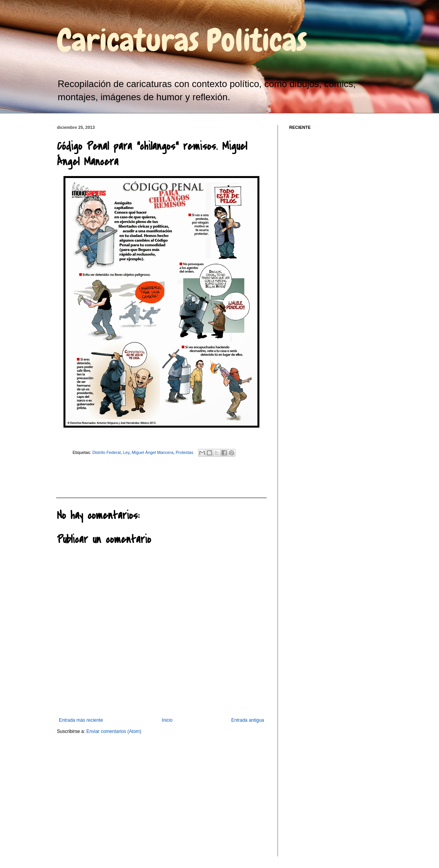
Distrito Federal (106, 452)
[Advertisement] (99, 476)
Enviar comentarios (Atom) (114, 731)
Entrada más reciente (81, 720)
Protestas (185, 452)
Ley (126, 452)
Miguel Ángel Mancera (152, 452)
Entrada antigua (248, 720)
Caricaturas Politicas (182, 40)
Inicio (167, 720)
